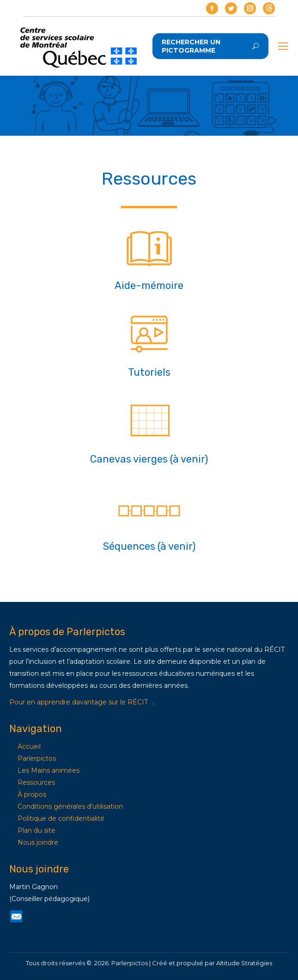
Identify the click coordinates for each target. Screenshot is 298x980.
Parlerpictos (37, 758)
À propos (32, 794)
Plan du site (36, 830)
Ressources (36, 782)
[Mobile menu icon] (283, 46)
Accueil (29, 746)
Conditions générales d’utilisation (70, 806)
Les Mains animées (49, 770)
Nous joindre (38, 842)
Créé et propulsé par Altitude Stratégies (212, 963)
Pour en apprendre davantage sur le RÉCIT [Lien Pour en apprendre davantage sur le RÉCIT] (79, 702)
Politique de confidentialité (61, 818)
